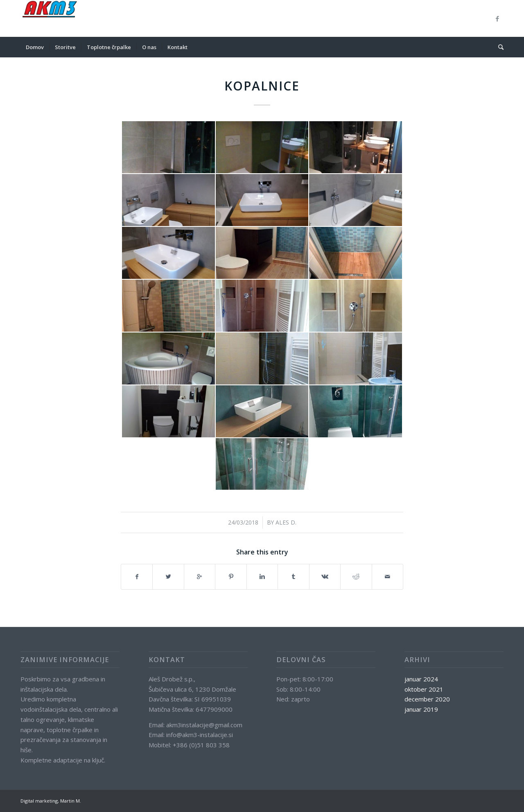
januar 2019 (421, 709)
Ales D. (286, 522)
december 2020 (427, 699)
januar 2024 (421, 679)
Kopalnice (262, 86)
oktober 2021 (424, 689)
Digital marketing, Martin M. (51, 801)
